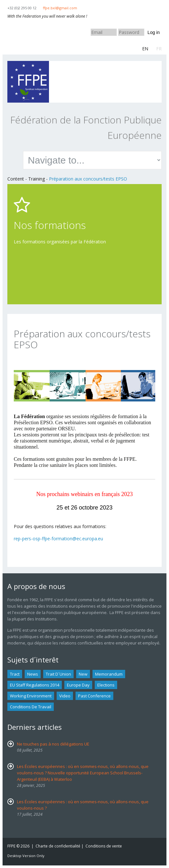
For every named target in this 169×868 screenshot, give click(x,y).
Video (65, 696)
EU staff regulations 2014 (35, 685)
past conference (94, 696)
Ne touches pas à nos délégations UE (53, 744)
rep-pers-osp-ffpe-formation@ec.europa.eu (58, 539)
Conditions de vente (104, 846)
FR (159, 49)
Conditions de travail (31, 707)
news (33, 674)
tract (15, 674)
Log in (154, 32)
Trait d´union (58, 674)
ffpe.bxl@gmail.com (60, 8)
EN (145, 49)
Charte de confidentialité (58, 846)
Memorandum (109, 674)
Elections (106, 685)
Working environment (31, 696)
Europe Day (78, 685)
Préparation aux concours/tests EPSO (88, 179)
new (83, 674)
